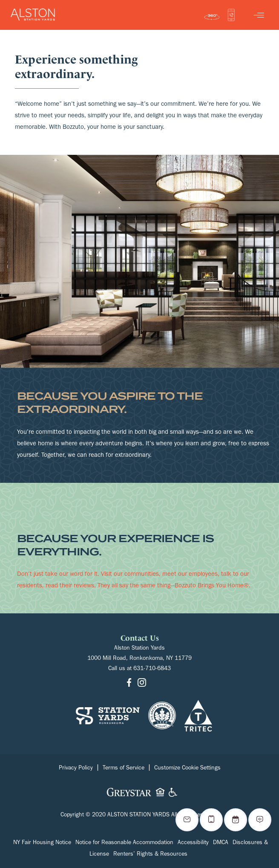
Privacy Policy (76, 769)
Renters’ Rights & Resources (150, 855)
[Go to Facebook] (129, 684)
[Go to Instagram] (142, 684)
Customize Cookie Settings (187, 769)
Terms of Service (124, 769)
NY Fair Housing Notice (42, 843)
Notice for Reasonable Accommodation (124, 843)
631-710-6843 (152, 669)
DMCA (221, 843)
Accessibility (193, 843)
